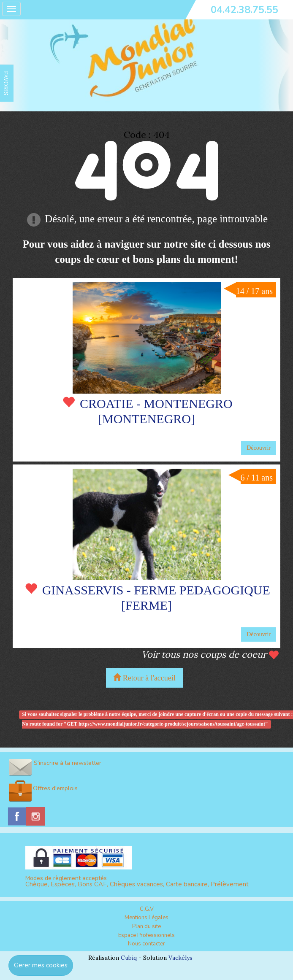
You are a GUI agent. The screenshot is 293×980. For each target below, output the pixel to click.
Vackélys (180, 958)
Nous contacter (146, 944)
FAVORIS (6, 83)
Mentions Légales (146, 918)
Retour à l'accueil (144, 678)
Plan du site (146, 926)
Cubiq (129, 958)
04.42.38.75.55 (244, 10)
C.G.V (147, 909)
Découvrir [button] (259, 448)
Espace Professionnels (146, 935)
